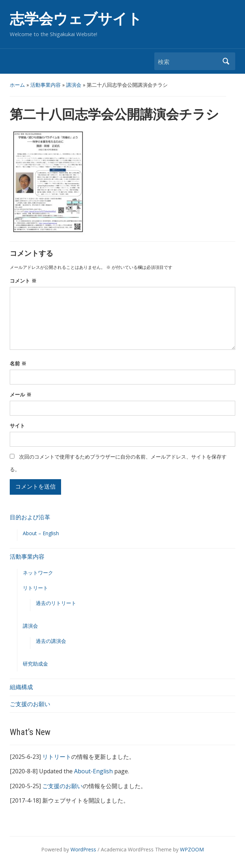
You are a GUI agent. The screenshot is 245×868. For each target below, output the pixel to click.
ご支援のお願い (30, 704)
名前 (18, 363)
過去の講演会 (51, 641)
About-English (93, 771)
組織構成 (21, 687)
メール (21, 394)
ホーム (17, 85)
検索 (226, 61)
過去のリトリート (56, 603)
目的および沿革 (30, 517)
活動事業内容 (46, 85)
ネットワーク (38, 573)
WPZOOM (192, 849)
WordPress (83, 849)
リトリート (35, 588)
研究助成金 (35, 664)
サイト (17, 426)
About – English (41, 533)
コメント (23, 281)
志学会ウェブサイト (76, 19)
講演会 (74, 85)
